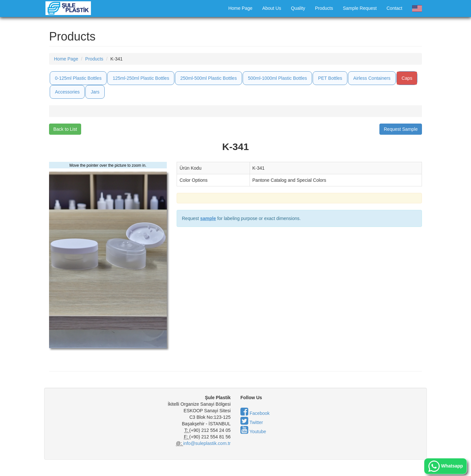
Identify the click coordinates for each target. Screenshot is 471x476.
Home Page (240, 8)
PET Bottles (330, 78)
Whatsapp (446, 466)
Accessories (67, 92)
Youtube (253, 432)
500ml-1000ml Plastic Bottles (278, 78)
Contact (394, 8)
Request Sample (401, 129)
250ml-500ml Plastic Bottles (209, 78)
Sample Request (360, 8)
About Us (272, 8)
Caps (407, 78)
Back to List (65, 129)
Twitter (252, 422)
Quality (298, 8)
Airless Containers (372, 78)
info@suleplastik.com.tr (207, 443)
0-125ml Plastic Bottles (78, 78)
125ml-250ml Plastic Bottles (141, 78)
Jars (95, 92)
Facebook (255, 413)
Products (324, 8)
